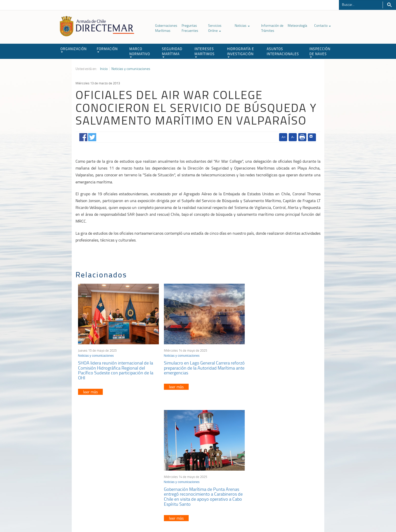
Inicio (104, 69)
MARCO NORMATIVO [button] (140, 52)
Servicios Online (215, 28)
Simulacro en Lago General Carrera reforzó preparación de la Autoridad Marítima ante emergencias (193, 365)
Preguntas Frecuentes (190, 28)
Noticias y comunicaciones (131, 69)
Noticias (242, 25)
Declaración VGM (283, 472)
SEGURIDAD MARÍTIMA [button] (172, 52)
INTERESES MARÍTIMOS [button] (205, 52)
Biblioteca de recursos (142, 516)
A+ (284, 137)
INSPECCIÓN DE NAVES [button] (320, 52)
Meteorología (297, 25)
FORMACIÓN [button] (107, 49)
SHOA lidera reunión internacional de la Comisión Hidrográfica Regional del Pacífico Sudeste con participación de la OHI (116, 367)
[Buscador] (361, 4)
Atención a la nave (283, 459)
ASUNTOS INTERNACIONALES (283, 51)
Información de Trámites (272, 28)
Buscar (389, 5)
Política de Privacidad (108, 516)
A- (293, 137)
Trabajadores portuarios (287, 466)
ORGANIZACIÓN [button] (73, 49)
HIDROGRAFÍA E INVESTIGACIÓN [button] (241, 52)
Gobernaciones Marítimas (166, 28)
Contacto (323, 25)
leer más (90, 389)
